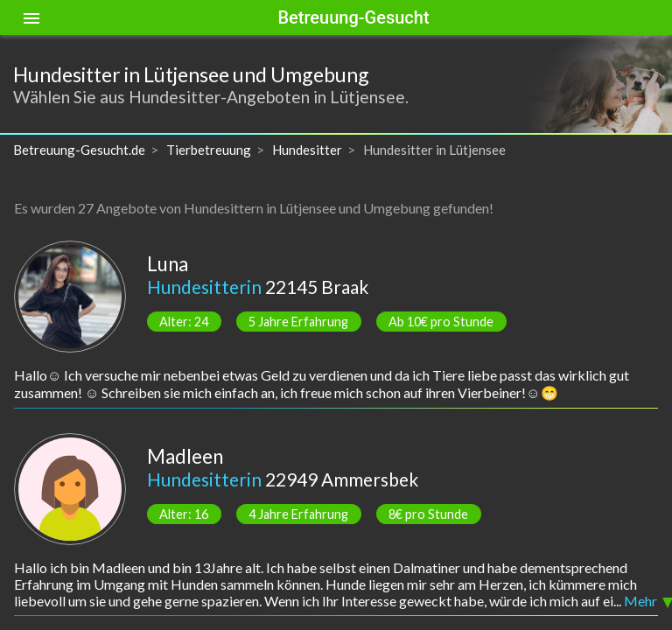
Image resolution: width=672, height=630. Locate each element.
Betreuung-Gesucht (353, 17)
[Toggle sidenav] (31, 17)
